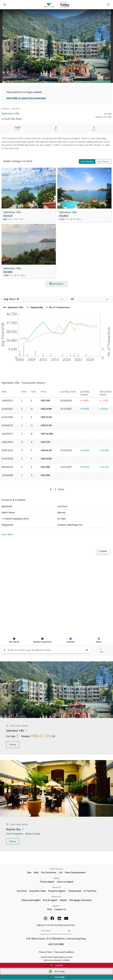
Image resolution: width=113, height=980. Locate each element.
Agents (56, 878)
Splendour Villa (12, 212)
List (61, 872)
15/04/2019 (7, 425)
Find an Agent (47, 882)
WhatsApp (56, 971)
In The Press (90, 891)
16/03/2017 (7, 434)
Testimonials (75, 891)
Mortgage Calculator (80, 900)
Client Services (56, 869)
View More (7, 534)
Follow (13, 744)
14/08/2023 (7, 401)
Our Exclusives (49, 872)
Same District (103, 161)
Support (56, 906)
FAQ (49, 909)
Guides (63, 900)
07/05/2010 (7, 459)
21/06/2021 (7, 409)
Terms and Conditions (64, 952)
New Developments (75, 872)
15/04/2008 (7, 475)
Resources (56, 897)
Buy (29, 872)
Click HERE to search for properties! (26, 98)
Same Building (87, 161)
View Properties (15, 834)
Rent (36, 872)
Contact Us (60, 909)
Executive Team (38, 891)
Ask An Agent (50, 900)
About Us (56, 887)
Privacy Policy (45, 952)
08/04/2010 (7, 467)
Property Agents (57, 891)
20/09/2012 (7, 450)
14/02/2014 (7, 442)
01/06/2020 (7, 417)
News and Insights (31, 900)
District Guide (33, 834)
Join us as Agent (65, 882)
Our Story (22, 891)
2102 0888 (56, 977)
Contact (57, 965)
